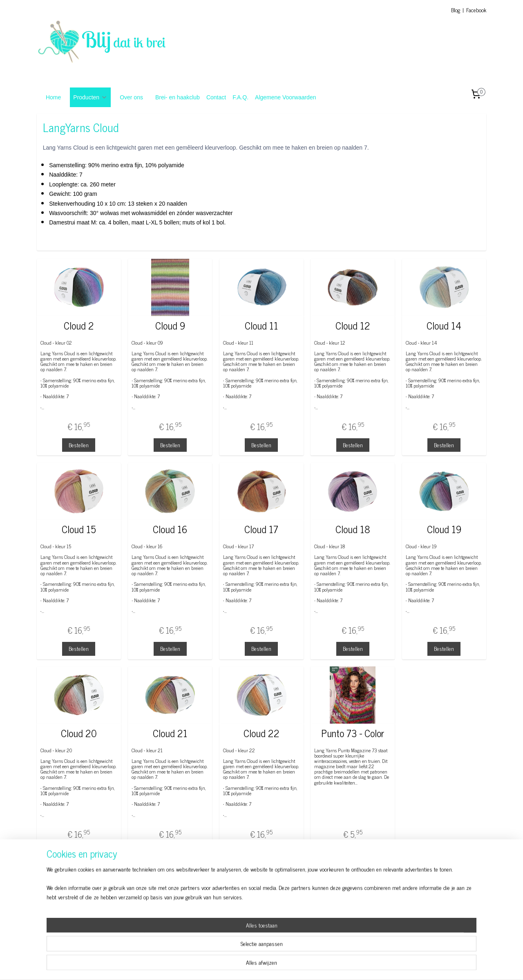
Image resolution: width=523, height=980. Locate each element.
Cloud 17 (261, 529)
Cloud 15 (79, 529)
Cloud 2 (79, 326)
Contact (216, 97)
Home (53, 97)
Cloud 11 (261, 326)
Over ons (131, 97)
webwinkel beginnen (278, 965)
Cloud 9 (170, 326)
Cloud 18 (353, 529)
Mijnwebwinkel (334, 965)
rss (256, 965)
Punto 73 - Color (353, 733)
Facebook (476, 10)
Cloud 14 (444, 326)
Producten (90, 97)
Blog (456, 10)
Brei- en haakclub (178, 97)
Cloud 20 (79, 733)
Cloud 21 (170, 733)
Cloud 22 (261, 733)
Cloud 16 (170, 529)
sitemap (244, 965)
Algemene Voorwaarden (285, 97)
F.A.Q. (240, 97)
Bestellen (79, 445)
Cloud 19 (444, 529)
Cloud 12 (353, 326)
